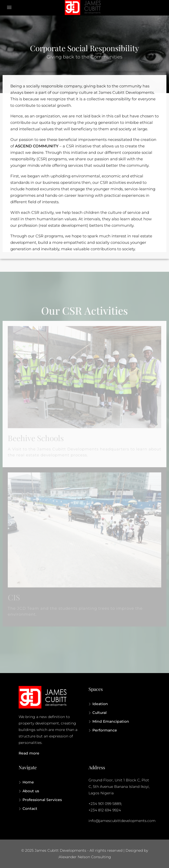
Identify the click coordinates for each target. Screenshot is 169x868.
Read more (29, 753)
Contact (30, 809)
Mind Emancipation (111, 721)
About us (31, 791)
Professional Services (42, 800)
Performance (105, 730)
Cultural (100, 713)
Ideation (100, 704)
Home (28, 782)
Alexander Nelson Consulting (85, 857)
